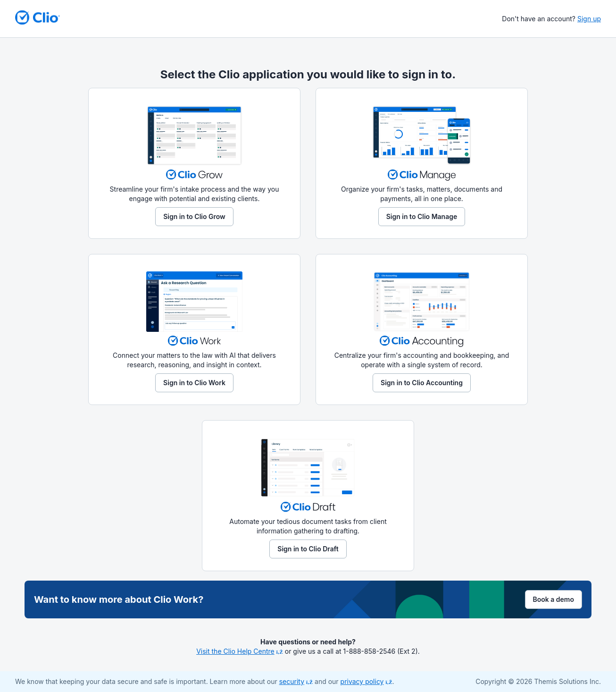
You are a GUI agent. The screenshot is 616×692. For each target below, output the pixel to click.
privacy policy (366, 681)
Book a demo (554, 599)
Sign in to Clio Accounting (422, 383)
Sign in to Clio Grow (194, 216)
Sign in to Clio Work (194, 383)
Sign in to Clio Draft (308, 549)
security (296, 681)
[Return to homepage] (37, 17)
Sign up (589, 19)
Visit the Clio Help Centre (240, 651)
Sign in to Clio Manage (422, 216)
